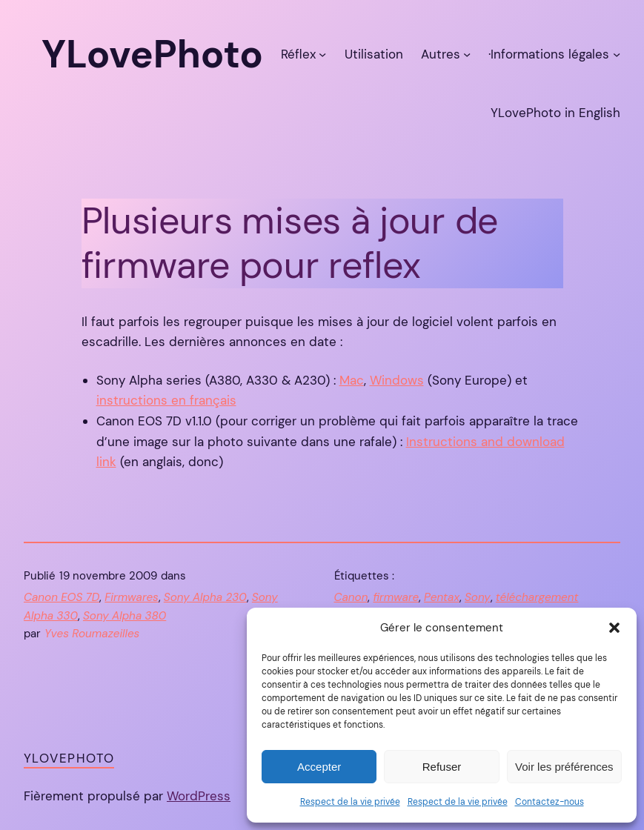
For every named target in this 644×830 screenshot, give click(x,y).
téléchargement (537, 597)
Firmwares (131, 597)
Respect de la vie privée (350, 802)
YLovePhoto (69, 758)
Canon (351, 597)
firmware (396, 597)
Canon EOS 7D (62, 597)
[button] (614, 628)
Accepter (319, 767)
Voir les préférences (564, 767)
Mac (352, 380)
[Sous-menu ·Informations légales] (617, 54)
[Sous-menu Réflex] (322, 54)
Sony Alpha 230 (205, 597)
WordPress (199, 796)
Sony (478, 597)
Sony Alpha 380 (125, 616)
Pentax (442, 597)
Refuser (442, 767)
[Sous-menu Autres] (467, 54)
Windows (397, 380)
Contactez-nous (550, 802)
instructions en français (166, 400)
